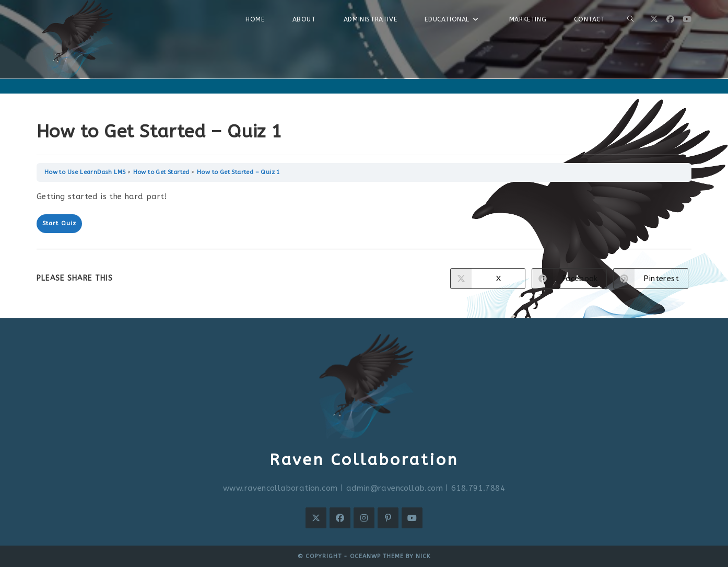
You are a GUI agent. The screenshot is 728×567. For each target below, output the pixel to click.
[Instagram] (364, 518)
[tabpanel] (364, 197)
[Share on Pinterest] (651, 279)
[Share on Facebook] (569, 279)
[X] (316, 518)
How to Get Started (161, 172)
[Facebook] (340, 518)
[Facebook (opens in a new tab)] (670, 19)
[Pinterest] (388, 518)
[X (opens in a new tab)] (654, 19)
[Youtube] (412, 518)
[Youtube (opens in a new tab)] (687, 19)
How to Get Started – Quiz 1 (239, 172)
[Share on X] (488, 279)
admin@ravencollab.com (395, 488)
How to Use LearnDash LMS (85, 172)
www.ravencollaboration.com (280, 488)
